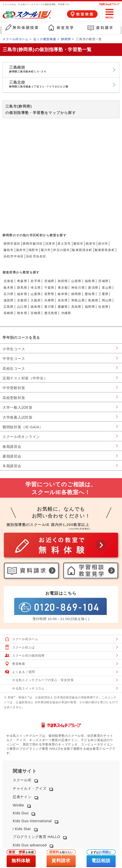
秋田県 (63, 281)
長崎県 (9, 313)
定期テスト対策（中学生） (25, 378)
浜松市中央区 (14, 256)
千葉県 (49, 288)
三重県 (103, 294)
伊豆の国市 (61, 250)
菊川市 (46, 250)
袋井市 (21, 250)
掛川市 (103, 244)
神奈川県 (78, 288)
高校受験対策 (14, 398)
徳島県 (36, 307)
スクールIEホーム (16, 39)
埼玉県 (36, 288)
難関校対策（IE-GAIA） (23, 427)
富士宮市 (64, 244)
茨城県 (103, 281)
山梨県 (36, 294)
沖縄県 (66, 313)
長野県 (49, 294)
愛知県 (90, 294)
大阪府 (36, 300)
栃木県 (9, 288)
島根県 (93, 300)
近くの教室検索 (45, 39)
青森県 (22, 281)
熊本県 (22, 313)
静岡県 (66, 39)
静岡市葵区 (12, 244)
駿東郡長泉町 (105, 250)
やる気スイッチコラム (28, 688)
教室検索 (19, 664)
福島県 (90, 281)
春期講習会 (12, 447)
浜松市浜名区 (36, 256)
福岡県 (90, 307)
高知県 (76, 307)
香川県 (49, 307)
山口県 (22, 307)
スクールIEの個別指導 (28, 656)
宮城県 (49, 281)
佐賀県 (103, 307)
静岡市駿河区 (33, 244)
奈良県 (63, 300)
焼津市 (91, 244)
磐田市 (78, 244)
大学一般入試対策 (18, 407)
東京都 (63, 288)
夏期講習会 (12, 456)
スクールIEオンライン (21, 437)
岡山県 (107, 300)
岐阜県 (63, 294)
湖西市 (33, 250)
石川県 (9, 294)
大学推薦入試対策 (18, 417)
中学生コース (14, 359)
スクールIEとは (24, 648)
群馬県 (22, 288)
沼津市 (50, 244)
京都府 (22, 300)
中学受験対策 (14, 388)
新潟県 (93, 288)
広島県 (9, 307)
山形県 (76, 281)
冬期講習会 (12, 466)
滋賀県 (9, 300)
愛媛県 (63, 307)
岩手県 (36, 281)
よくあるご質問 (24, 672)
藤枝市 (9, 250)
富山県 (107, 288)
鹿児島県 (51, 313)
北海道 (9, 281)
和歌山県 (78, 300)
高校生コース (14, 369)
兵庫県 (49, 300)
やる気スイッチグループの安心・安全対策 (43, 680)
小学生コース (14, 349)
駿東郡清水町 (82, 250)
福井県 (22, 294)
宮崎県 (36, 313)
